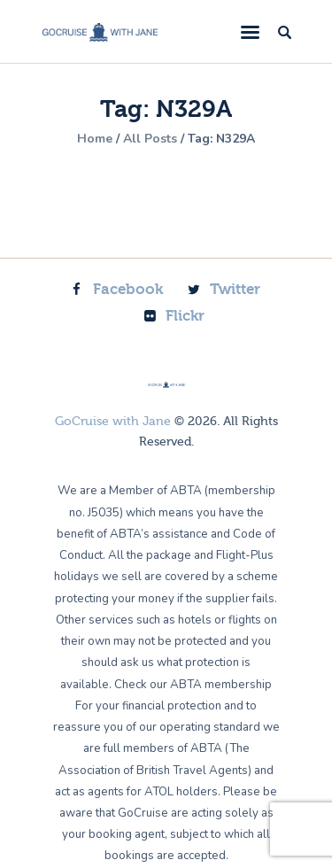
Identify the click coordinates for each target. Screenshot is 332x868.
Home (95, 139)
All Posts (150, 139)
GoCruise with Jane (113, 422)
